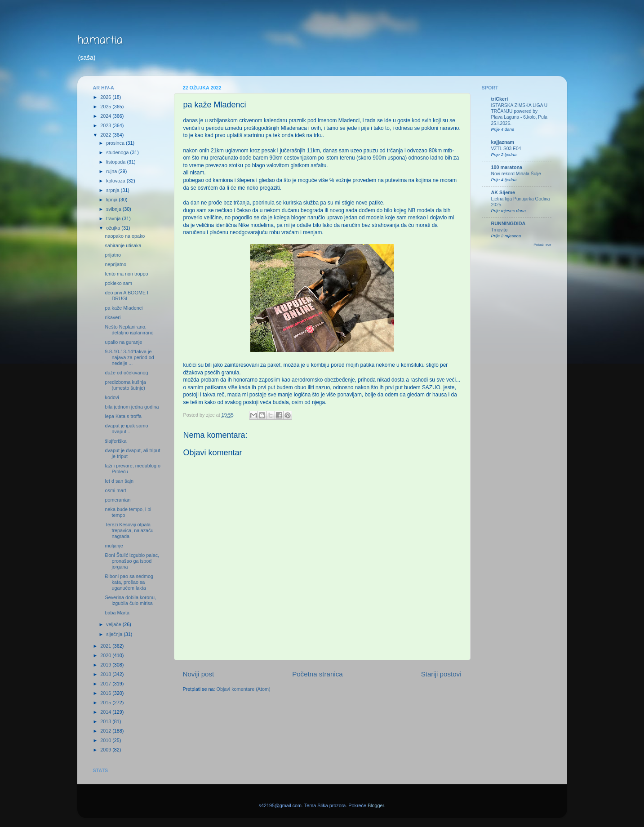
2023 (106, 125)
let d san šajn (119, 481)
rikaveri (113, 317)
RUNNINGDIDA (509, 223)
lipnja (112, 200)
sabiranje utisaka (123, 245)
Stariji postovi (441, 674)
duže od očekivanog (126, 373)
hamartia (100, 41)
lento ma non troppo (126, 274)
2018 (106, 674)
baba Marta (117, 613)
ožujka (114, 228)
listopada (116, 162)
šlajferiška (115, 441)
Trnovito (500, 230)
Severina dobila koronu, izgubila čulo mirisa (130, 600)
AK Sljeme (503, 192)
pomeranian (118, 500)
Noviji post (199, 674)
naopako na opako (125, 236)
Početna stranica (318, 674)
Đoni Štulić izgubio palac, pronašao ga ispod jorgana (132, 561)
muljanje (114, 546)
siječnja (115, 634)
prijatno (113, 255)
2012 (106, 731)
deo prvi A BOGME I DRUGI (127, 296)
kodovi (112, 397)
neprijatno (115, 264)
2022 (106, 135)
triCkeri (500, 99)
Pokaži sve (542, 245)
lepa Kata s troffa (123, 416)
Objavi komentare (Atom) (244, 689)
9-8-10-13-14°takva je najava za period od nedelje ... (129, 357)
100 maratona (507, 167)
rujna (112, 171)
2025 (106, 107)
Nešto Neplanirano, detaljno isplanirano (129, 330)
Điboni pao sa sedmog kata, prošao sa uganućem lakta (129, 582)
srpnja (113, 190)
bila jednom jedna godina (132, 407)
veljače (114, 624)
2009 (106, 750)
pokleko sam (118, 283)
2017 (106, 684)
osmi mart (115, 490)
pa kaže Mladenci (124, 308)
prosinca (116, 143)
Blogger (376, 805)
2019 (106, 665)
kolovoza (116, 181)
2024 (106, 116)
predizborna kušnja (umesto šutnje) (125, 385)
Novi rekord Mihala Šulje (516, 174)
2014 (106, 712)
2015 (106, 703)
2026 (106, 97)
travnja (114, 218)
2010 (106, 740)
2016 (106, 693)
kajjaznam (503, 142)
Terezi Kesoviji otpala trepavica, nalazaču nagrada (129, 530)
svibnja (114, 209)
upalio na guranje (123, 342)
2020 (106, 655)
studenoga (118, 152)
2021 (106, 646)
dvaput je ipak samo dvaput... (126, 429)
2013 (106, 721)
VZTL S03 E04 (506, 149)
